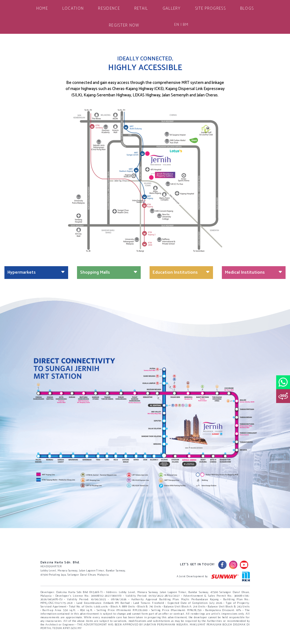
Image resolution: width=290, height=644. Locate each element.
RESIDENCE (109, 8)
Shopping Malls (109, 272)
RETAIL (141, 8)
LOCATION (73, 8)
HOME (42, 8)
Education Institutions (181, 272)
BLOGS (247, 8)
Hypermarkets (36, 272)
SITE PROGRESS (210, 8)
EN (177, 25)
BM (186, 25)
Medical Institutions (254, 272)
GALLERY (172, 8)
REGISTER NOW (124, 25)
